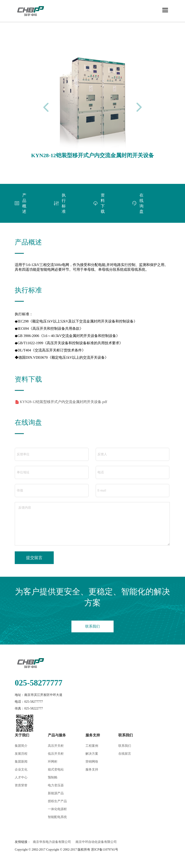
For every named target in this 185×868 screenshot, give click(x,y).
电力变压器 (56, 785)
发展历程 (21, 754)
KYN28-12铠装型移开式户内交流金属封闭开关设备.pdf (63, 402)
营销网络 (92, 762)
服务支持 (92, 770)
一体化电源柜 (57, 809)
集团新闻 (21, 762)
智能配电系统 (57, 817)
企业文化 (21, 770)
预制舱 (53, 777)
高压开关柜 (56, 746)
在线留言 (125, 754)
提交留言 (34, 558)
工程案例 (92, 746)
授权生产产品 (57, 801)
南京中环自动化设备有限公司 (96, 842)
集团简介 (21, 746)
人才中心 (21, 777)
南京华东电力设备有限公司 (52, 842)
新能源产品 (56, 793)
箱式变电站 (56, 770)
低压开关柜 (56, 754)
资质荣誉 (21, 785)
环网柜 (53, 762)
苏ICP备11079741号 (105, 850)
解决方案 (92, 754)
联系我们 (92, 626)
